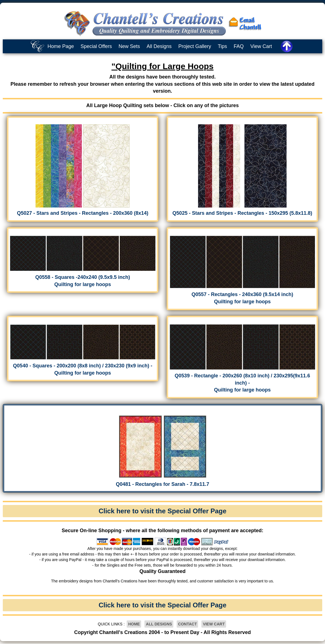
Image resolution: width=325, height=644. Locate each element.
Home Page (61, 46)
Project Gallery (195, 46)
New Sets (129, 46)
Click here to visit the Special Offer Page (162, 511)
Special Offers (96, 46)
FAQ (239, 46)
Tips (222, 46)
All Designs (159, 46)
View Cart (261, 46)
